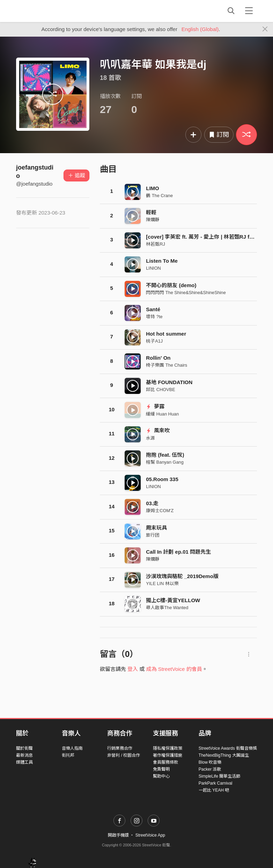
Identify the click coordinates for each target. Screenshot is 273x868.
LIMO (153, 188)
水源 (150, 438)
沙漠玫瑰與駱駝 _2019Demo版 (182, 576)
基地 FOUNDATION (169, 382)
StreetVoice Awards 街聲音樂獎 (228, 748)
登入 (133, 669)
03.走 (152, 503)
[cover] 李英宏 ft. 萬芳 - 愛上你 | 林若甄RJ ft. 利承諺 (208, 237)
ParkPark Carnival (216, 783)
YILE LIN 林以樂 (162, 583)
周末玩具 (156, 528)
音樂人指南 (72, 748)
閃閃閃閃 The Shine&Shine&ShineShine (186, 293)
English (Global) (200, 29)
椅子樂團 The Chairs (167, 365)
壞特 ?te (154, 317)
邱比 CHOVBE (160, 390)
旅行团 (153, 535)
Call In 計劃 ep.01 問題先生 (178, 552)
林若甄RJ (156, 244)
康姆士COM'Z (160, 511)
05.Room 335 (162, 479)
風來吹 (158, 430)
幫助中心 (161, 776)
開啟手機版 (118, 835)
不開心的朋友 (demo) (171, 285)
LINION (153, 268)
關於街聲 (24, 748)
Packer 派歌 (210, 769)
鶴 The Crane (159, 196)
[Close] (265, 29)
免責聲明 (161, 769)
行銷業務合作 (120, 748)
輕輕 (151, 212)
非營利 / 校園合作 (124, 755)
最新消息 (24, 755)
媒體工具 (24, 762)
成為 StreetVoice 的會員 (174, 669)
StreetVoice (45, 11)
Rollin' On (158, 358)
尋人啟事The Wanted (167, 608)
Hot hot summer (166, 334)
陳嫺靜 (153, 220)
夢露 (155, 406)
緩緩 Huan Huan (162, 414)
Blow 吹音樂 (210, 762)
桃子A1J (154, 341)
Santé (153, 309)
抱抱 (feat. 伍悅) (165, 455)
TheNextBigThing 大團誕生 (224, 755)
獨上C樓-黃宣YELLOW (173, 600)
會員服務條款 (165, 762)
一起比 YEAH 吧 (214, 790)
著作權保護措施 (168, 755)
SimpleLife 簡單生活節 (219, 776)
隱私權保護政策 (168, 748)
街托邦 (68, 755)
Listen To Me (162, 261)
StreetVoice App (150, 835)
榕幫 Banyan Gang (165, 462)
